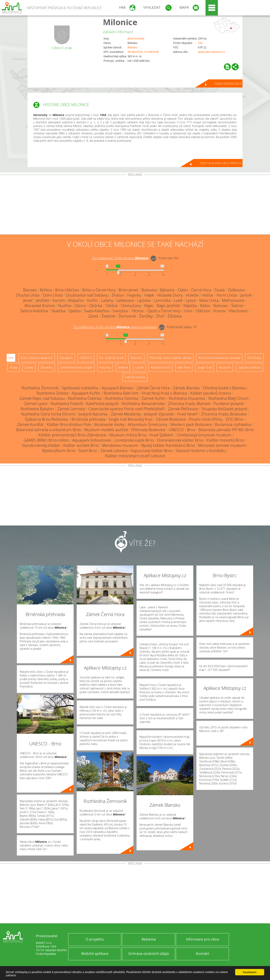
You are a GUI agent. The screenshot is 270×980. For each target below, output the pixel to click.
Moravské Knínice (40, 306)
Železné (108, 316)
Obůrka (95, 306)
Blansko (132, 47)
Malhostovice (233, 300)
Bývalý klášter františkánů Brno (168, 445)
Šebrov (237, 306)
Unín (188, 311)
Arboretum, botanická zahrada (219, 358)
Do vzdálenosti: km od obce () (115, 327)
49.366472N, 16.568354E (143, 52)
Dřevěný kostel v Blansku (224, 388)
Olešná (111, 306)
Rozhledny (254, 358)
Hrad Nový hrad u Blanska (164, 393)
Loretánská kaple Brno (134, 440)
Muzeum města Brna (128, 435)
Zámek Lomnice (71, 409)
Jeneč (28, 300)
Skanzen (136, 358)
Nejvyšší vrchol (160, 367)
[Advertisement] (135, 205)
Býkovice (167, 290)
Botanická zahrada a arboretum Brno (49, 430)
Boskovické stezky (109, 424)
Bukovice (149, 290)
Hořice (208, 295)
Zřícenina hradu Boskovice (224, 414)
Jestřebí (43, 300)
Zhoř (160, 316)
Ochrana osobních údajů (149, 953)
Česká (220, 290)
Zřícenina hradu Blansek (189, 404)
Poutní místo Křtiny (206, 419)
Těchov (137, 311)
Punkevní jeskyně (229, 404)
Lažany (107, 300)
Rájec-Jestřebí (168, 306)
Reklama (149, 939)
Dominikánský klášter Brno (180, 440)
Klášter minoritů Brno (225, 440)
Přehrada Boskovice (148, 430)
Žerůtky (146, 316)
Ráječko (190, 306)
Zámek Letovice (114, 451)
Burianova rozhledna (233, 424)
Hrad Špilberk (161, 435)
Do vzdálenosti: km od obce (120, 258)
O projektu (95, 939)
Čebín (183, 290)
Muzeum (225, 367)
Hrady (13, 367)
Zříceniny (47, 367)
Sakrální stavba (135, 377)
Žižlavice (175, 316)
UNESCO (86, 358)
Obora (80, 306)
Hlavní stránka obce (228, 83)
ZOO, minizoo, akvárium (37, 358)
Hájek (149, 295)
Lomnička (162, 300)
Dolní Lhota (53, 295)
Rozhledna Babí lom (121, 393)
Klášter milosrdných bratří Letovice (135, 456)
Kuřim (92, 300)
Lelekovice (125, 300)
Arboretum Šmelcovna (147, 424)
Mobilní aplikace (95, 953)
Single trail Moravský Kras (131, 419)
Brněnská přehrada (88, 419)
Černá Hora (201, 290)
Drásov (118, 295)
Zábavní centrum (249, 367)
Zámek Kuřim (153, 398)
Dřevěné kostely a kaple (76, 367)
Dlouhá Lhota (28, 295)
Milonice (120, 22)
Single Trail (204, 367)
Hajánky (134, 295)
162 (200, 43)
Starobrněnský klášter (41, 445)
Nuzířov (65, 306)
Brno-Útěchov (67, 290)
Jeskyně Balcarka (93, 414)
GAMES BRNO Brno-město (46, 440)
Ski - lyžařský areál (111, 358)
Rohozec (221, 306)
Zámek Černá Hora (153, 388)
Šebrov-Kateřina (34, 311)
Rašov (205, 306)
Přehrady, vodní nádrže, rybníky (170, 358)
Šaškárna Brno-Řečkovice (46, 419)
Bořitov (46, 290)
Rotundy (105, 367)
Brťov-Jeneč (128, 290)
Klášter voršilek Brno (81, 445)
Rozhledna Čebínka (85, 398)
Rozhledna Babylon (37, 409)
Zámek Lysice (36, 404)
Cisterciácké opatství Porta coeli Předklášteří (126, 409)
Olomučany (131, 306)
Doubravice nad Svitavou (87, 295)
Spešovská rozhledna (80, 388)
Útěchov (203, 311)
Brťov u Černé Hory (99, 290)
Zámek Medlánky (126, 414)
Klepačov (76, 300)
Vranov (219, 311)
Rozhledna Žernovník (40, 388)
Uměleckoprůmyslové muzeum (204, 435)
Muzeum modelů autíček (106, 430)
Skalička (58, 311)
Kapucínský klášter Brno (152, 451)
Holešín (192, 295)
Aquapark (66, 358)
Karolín (59, 300)
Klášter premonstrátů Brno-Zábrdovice (72, 435)
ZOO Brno (234, 419)
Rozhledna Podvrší (67, 404)
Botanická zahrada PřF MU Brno (226, 430)
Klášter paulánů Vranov (211, 393)
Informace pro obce (202, 939)
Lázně (139, 367)
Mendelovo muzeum (120, 445)
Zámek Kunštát (30, 424)
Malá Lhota (209, 300)
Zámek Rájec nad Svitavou (42, 398)
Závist (93, 316)
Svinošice (120, 311)
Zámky (29, 367)
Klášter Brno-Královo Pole (69, 424)
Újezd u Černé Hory (164, 311)
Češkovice (236, 290)
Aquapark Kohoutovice (92, 440)
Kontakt (202, 953)
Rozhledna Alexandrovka (143, 404)
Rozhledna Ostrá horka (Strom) (48, 414)
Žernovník (127, 316)
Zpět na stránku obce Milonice (221, 163)
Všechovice (238, 311)
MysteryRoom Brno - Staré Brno (70, 451)
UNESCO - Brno (182, 430)
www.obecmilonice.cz (211, 52)
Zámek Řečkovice (183, 409)
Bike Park (184, 367)
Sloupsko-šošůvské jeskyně (224, 409)
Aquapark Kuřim (86, 393)
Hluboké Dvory (170, 295)
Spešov (75, 311)
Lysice (191, 300)
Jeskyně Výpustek (159, 414)
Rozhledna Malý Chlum (228, 398)
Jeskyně (123, 367)
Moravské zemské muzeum (222, 445)
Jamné (246, 295)
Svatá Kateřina (97, 311)
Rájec (149, 306)
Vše (11, 358)
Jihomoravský (136, 38)
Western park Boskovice (191, 424)
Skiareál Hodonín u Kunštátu (201, 451)
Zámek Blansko (186, 388)
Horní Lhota (227, 295)
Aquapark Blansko (117, 388)
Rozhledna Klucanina (187, 398)
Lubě (178, 300)
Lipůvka (144, 300)
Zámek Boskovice (171, 419)
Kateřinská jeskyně (102, 404)
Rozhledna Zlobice (52, 393)
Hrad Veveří (187, 414)
